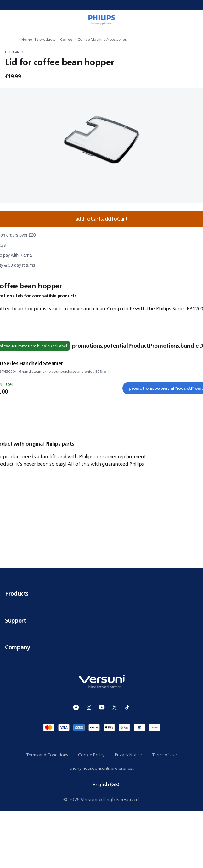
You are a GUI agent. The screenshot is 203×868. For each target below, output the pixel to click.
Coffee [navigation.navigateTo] (66, 39)
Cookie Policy (91, 755)
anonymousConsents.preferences (102, 768)
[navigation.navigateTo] (14, 39)
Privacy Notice (128, 755)
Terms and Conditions (47, 755)
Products (101, 593)
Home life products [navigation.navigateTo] (38, 39)
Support (101, 620)
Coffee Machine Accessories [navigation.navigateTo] (102, 39)
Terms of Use (164, 755)
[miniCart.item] (192, 20)
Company (101, 647)
